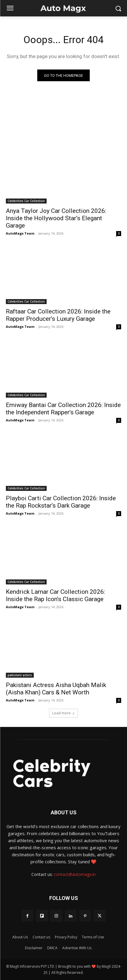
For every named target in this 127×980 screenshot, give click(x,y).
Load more (63, 713)
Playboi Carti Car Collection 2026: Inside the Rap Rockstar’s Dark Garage (61, 502)
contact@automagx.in (75, 874)
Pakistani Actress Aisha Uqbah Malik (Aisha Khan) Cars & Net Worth (56, 689)
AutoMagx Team (20, 233)
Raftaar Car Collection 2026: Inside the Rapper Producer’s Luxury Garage (58, 315)
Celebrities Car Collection (26, 201)
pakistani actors (20, 675)
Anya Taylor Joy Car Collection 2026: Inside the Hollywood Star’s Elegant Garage (56, 218)
